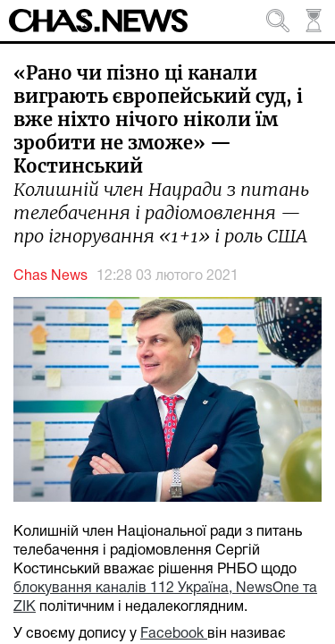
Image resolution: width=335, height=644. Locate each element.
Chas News (50, 276)
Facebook (174, 634)
